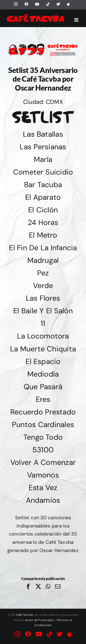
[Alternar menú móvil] (77, 20)
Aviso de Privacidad (39, 620)
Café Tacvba (24, 615)
